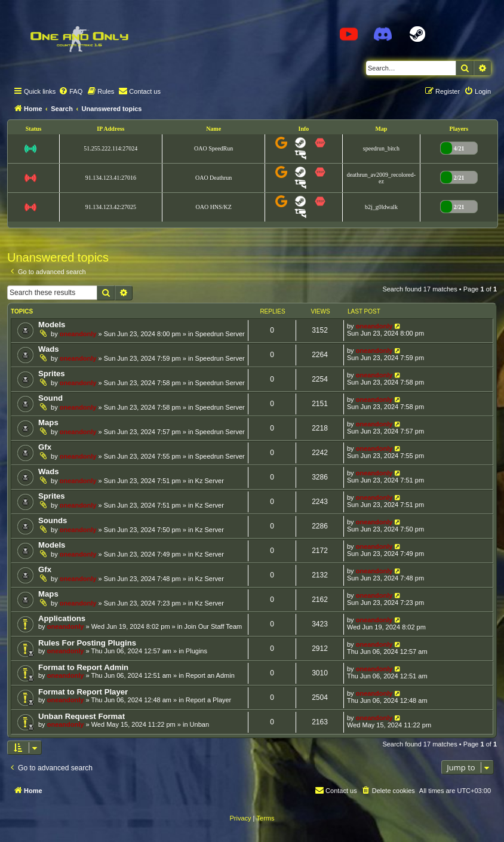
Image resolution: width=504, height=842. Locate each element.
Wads (49, 349)
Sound (50, 398)
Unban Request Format (82, 716)
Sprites (52, 374)
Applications (62, 618)
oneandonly (78, 334)
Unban (199, 724)
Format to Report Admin (83, 667)
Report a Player (208, 700)
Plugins (196, 651)
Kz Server (210, 481)
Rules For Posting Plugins (87, 643)
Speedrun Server (220, 334)
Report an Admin (210, 675)
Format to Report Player (83, 692)
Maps (48, 422)
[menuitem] (70, 91)
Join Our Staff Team (213, 626)
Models (52, 325)
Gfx (45, 447)
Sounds (53, 520)
